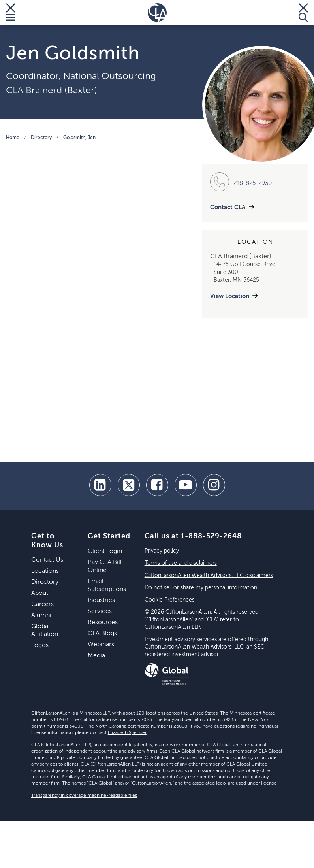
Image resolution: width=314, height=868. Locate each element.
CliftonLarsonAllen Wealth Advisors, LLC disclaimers (209, 576)
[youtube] (186, 485)
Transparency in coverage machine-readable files (84, 796)
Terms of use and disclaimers (181, 563)
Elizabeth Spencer (127, 733)
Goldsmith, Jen (79, 138)
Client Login (105, 551)
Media (96, 656)
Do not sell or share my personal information (201, 588)
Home (13, 138)
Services (100, 611)
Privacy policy (162, 551)
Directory (41, 138)
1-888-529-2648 (211, 536)
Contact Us (47, 560)
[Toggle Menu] (11, 13)
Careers (42, 604)
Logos (40, 645)
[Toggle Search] (303, 13)
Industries (101, 600)
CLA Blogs (102, 634)
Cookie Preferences (169, 600)
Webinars (101, 645)
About (40, 593)
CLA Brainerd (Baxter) (52, 91)
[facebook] (157, 485)
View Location (230, 296)
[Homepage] (157, 13)
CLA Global (219, 745)
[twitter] (129, 485)
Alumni (41, 615)
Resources (103, 623)
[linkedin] (100, 485)
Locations (45, 571)
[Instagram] (214, 485)
